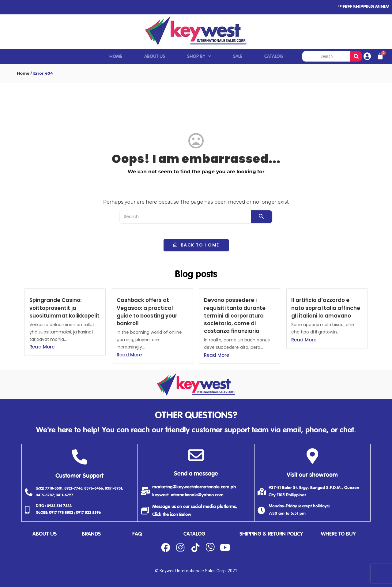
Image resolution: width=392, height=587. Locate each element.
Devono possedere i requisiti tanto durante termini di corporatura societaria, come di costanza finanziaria (235, 316)
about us (45, 534)
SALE (238, 56)
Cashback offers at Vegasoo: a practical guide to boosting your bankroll (147, 312)
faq (137, 534)
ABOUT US (155, 56)
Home (23, 73)
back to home (196, 245)
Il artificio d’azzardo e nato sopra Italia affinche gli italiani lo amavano (326, 308)
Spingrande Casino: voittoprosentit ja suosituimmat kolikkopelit (64, 308)
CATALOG (274, 56)
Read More (42, 347)
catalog (194, 534)
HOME (116, 56)
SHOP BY (199, 56)
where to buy (338, 534)
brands (91, 534)
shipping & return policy (271, 534)
